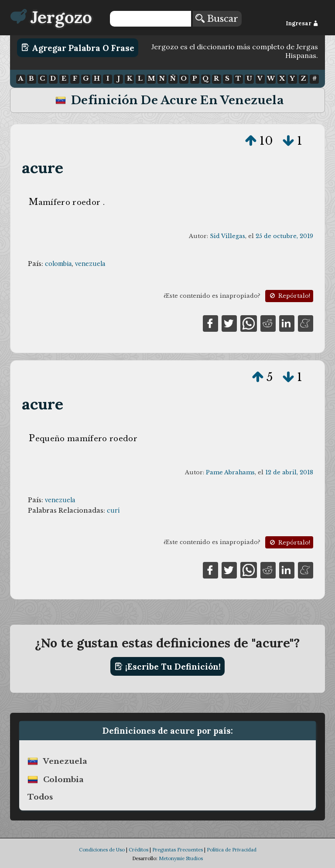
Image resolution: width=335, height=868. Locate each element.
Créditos (138, 850)
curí (113, 511)
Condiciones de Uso (102, 850)
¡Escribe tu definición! (168, 667)
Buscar (217, 19)
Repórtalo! (289, 296)
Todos (40, 797)
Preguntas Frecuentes (178, 850)
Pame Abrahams (230, 472)
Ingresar (302, 23)
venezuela (90, 264)
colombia (58, 264)
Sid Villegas (227, 236)
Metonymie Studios (181, 858)
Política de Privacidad (232, 850)
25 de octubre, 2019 (284, 236)
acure (43, 168)
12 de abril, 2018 (289, 472)
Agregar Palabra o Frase (78, 48)
